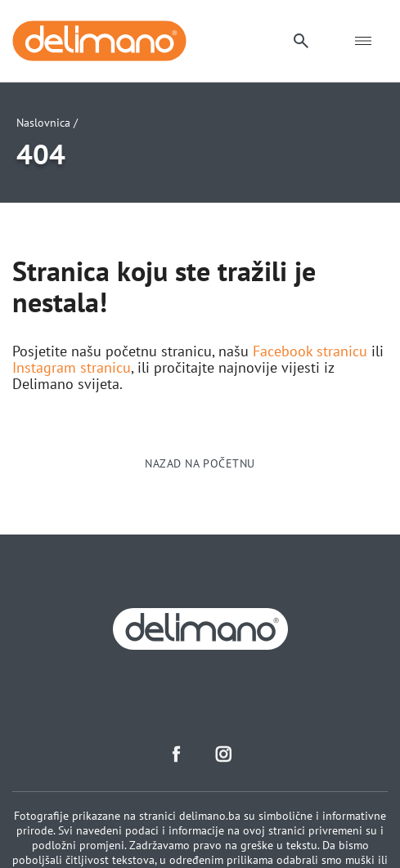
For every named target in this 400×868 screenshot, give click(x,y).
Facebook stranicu (310, 351)
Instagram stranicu (72, 368)
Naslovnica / (47, 123)
